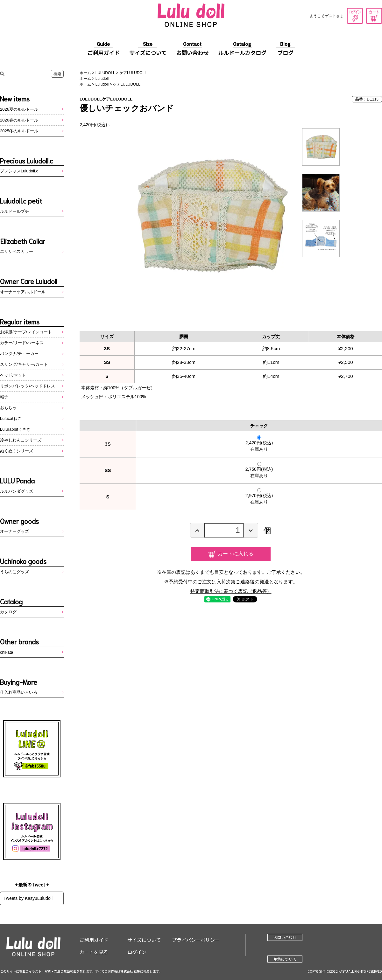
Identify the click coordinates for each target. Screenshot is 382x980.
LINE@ (32, 749)
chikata (7, 652)
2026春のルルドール (19, 120)
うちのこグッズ (14, 572)
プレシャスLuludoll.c (19, 171)
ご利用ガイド (103, 49)
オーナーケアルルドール (23, 292)
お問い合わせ (192, 49)
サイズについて (148, 49)
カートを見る (374, 16)
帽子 (4, 397)
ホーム (85, 73)
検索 (57, 74)
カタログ (8, 612)
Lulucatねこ (11, 418)
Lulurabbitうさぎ (15, 429)
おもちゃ (8, 408)
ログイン (355, 16)
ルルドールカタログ (242, 49)
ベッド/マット (13, 375)
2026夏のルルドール (19, 109)
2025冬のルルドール (19, 131)
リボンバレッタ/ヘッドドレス (28, 386)
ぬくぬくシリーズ (17, 451)
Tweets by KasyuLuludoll (28, 898)
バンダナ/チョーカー (19, 354)
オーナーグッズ (14, 531)
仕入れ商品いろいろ (19, 692)
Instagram (32, 831)
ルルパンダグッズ (17, 491)
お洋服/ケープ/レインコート (26, 332)
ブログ (286, 49)
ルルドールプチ (14, 211)
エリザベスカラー (17, 251)
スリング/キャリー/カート (24, 364)
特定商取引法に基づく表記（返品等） (231, 591)
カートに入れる (236, 554)
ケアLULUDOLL (133, 73)
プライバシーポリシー (196, 940)
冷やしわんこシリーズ (21, 440)
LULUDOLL (105, 73)
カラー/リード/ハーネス (22, 343)
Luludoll (102, 79)
